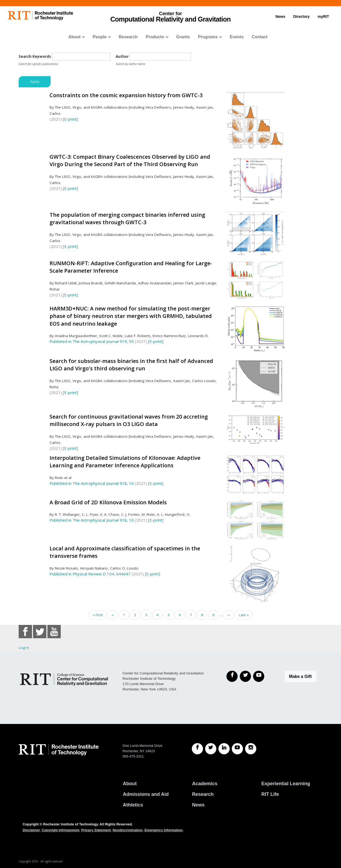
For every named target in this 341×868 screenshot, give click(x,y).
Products (155, 37)
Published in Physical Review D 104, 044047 (90, 574)
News (280, 17)
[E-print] (70, 119)
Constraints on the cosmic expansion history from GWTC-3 (126, 95)
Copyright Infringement (60, 830)
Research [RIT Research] (203, 794)
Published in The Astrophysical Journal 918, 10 (92, 483)
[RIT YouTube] (237, 749)
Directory (301, 17)
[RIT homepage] (40, 16)
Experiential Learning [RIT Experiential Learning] (286, 784)
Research (128, 37)
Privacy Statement (96, 830)
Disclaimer (31, 830)
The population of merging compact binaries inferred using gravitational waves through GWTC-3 (127, 219)
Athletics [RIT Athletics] (133, 805)
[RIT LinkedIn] (224, 749)
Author (122, 56)
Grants (183, 37)
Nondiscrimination (128, 830)
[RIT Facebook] (197, 749)
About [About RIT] (130, 784)
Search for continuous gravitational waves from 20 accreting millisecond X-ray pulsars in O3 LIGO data (129, 420)
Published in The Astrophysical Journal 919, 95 (92, 341)
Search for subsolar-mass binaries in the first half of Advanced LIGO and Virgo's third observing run (131, 365)
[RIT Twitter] (211, 749)
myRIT (323, 17)
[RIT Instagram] (251, 749)
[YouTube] (259, 676)
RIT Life (270, 794)
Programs (208, 37)
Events (237, 37)
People (100, 37)
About (75, 37)
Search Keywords (35, 56)
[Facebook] (232, 676)
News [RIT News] (198, 805)
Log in (24, 648)
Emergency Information (163, 830)
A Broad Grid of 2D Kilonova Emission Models (108, 502)
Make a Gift (300, 676)
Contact (260, 37)
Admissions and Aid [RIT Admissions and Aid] (146, 794)
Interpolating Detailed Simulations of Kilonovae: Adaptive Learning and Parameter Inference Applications (125, 462)
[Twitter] (245, 676)
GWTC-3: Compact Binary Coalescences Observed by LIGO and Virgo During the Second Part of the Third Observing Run (130, 161)
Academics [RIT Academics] (205, 784)
